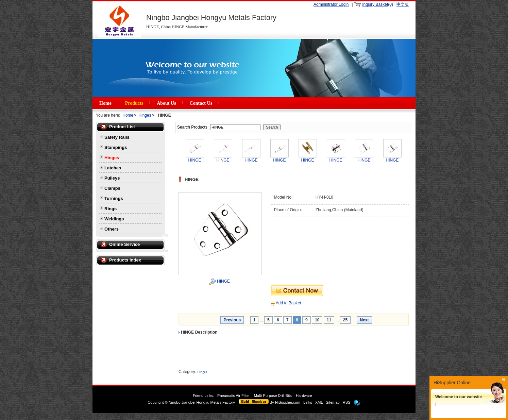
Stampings (116, 147)
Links (308, 402)
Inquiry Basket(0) (378, 4)
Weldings (114, 219)
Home (105, 103)
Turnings (114, 198)
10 (317, 320)
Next (364, 320)
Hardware (304, 396)
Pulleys (112, 178)
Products (134, 103)
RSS (347, 402)
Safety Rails (117, 137)
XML (319, 402)
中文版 (403, 4)
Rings (111, 209)
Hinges (145, 115)
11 (329, 320)
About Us (166, 103)
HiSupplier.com (288, 402)
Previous (232, 320)
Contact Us (201, 103)
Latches (113, 168)
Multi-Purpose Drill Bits (273, 396)
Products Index (125, 260)
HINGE (223, 281)
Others (112, 229)
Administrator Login (331, 4)
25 (345, 320)
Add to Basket (289, 303)
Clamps (112, 188)
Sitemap (333, 402)
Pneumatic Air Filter (233, 396)
